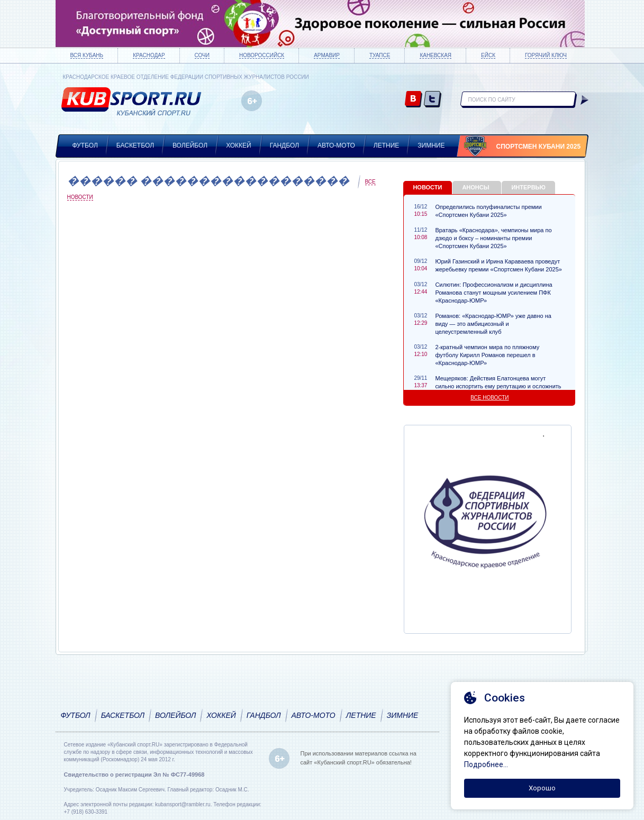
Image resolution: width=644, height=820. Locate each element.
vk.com (414, 100)
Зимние (431, 145)
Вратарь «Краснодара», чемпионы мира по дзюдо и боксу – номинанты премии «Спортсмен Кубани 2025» (493, 238)
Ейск (488, 55)
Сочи (202, 55)
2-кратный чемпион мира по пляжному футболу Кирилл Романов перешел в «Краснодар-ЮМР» (487, 355)
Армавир (327, 55)
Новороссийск (262, 55)
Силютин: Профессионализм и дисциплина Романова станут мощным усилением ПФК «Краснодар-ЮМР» (493, 293)
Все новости (489, 398)
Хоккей (239, 145)
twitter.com (433, 100)
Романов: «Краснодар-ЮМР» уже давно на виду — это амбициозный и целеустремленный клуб (493, 324)
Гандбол (284, 145)
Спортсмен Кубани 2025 (539, 147)
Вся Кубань (87, 55)
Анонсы (475, 187)
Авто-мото (336, 145)
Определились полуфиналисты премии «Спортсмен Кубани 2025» (488, 211)
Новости (427, 187)
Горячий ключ (546, 55)
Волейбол (190, 145)
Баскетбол (135, 145)
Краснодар (149, 55)
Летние (387, 145)
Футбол (85, 145)
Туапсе (380, 55)
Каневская (436, 55)
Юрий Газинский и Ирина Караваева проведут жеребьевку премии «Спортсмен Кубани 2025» (498, 265)
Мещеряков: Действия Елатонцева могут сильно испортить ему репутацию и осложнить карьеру (498, 386)
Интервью (528, 187)
